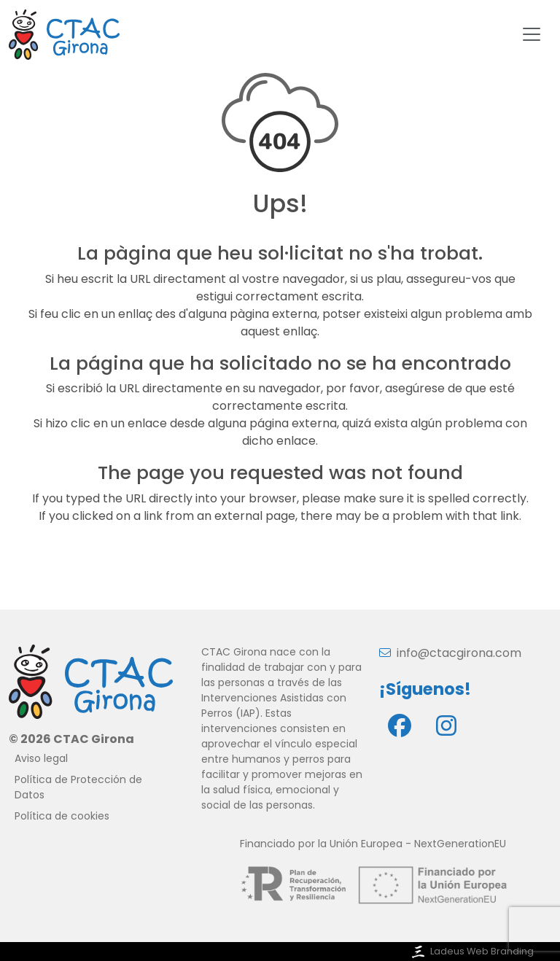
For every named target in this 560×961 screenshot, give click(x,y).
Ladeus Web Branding (471, 951)
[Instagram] (446, 725)
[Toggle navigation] (532, 34)
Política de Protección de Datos (78, 787)
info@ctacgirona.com (450, 653)
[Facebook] (400, 725)
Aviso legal (41, 758)
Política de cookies (62, 816)
